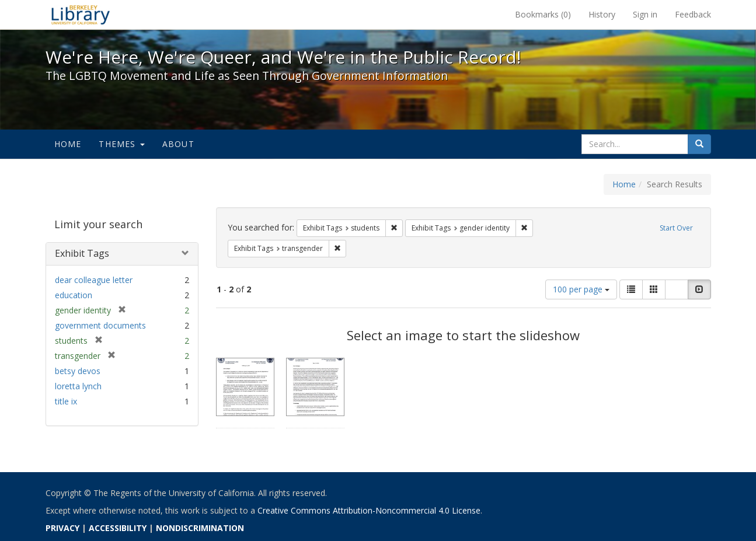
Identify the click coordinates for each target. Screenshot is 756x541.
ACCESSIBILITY (118, 528)
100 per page (581, 289)
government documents (100, 325)
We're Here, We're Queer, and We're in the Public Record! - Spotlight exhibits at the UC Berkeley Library (81, 15)
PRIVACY (62, 528)
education (74, 295)
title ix (66, 401)
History (602, 14)
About (178, 144)
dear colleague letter (94, 280)
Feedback (693, 14)
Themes (121, 144)
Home (68, 144)
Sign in (645, 14)
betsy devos (78, 371)
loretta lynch (78, 386)
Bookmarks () (543, 14)
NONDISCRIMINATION (200, 528)
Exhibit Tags (82, 253)
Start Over (676, 228)
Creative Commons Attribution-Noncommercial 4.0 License (369, 510)
